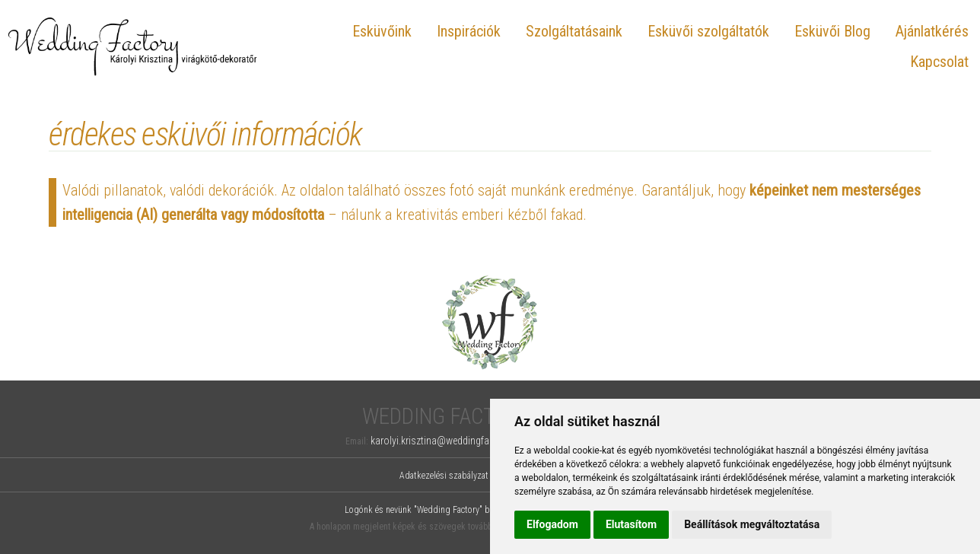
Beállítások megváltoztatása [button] (752, 524)
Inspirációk (469, 31)
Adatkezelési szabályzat (444, 476)
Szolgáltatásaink (574, 31)
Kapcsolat (939, 62)
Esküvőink (382, 31)
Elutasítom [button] (631, 524)
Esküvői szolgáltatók (708, 31)
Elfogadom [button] (552, 524)
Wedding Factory (446, 417)
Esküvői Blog (832, 31)
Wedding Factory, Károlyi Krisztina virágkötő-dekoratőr (133, 46)
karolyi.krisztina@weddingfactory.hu (447, 441)
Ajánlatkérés (932, 31)
